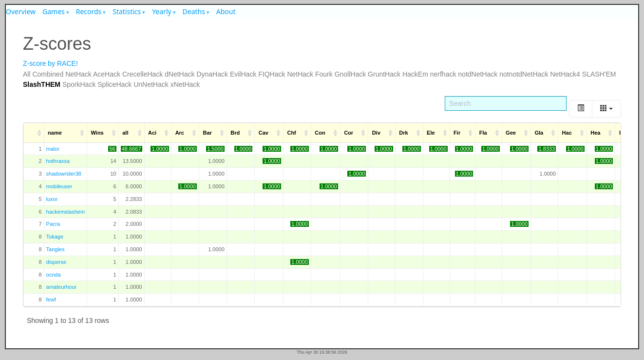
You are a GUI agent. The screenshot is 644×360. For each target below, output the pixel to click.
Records (89, 11)
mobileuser (59, 186)
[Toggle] (581, 109)
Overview (21, 11)
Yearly (162, 11)
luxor (52, 199)
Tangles (56, 249)
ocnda (54, 275)
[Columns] (606, 109)
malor (53, 149)
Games (54, 11)
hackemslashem (66, 212)
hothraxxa (58, 161)
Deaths (194, 11)
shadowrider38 (64, 174)
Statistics (127, 11)
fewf (51, 300)
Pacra (53, 224)
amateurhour (61, 287)
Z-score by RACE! (50, 63)
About (226, 11)
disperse (57, 262)
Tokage (55, 237)
